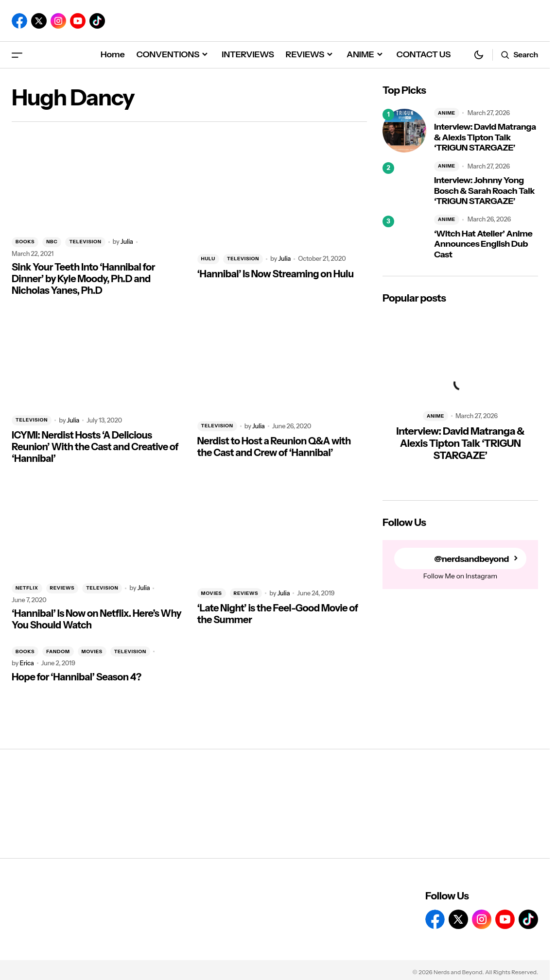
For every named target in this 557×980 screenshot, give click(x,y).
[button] (17, 55)
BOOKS (25, 242)
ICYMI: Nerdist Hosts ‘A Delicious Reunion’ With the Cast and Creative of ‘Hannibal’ (95, 447)
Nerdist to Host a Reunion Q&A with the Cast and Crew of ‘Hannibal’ (274, 447)
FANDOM (58, 651)
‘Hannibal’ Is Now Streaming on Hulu (276, 274)
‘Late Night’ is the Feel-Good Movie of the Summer (278, 614)
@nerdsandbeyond (471, 559)
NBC (52, 242)
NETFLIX (27, 588)
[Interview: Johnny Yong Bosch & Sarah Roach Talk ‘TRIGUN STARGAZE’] (404, 184)
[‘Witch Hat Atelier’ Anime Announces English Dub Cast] (404, 237)
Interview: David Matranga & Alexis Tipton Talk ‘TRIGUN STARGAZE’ (485, 137)
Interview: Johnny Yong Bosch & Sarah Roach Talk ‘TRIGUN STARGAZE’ (484, 191)
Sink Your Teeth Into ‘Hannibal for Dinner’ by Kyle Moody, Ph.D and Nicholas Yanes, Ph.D (83, 279)
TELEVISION (85, 242)
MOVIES (212, 593)
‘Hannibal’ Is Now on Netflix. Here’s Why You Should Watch (96, 619)
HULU (208, 259)
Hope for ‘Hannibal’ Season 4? (77, 677)
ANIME (447, 113)
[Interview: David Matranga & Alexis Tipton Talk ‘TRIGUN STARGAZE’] (404, 131)
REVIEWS (62, 588)
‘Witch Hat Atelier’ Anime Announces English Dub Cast (483, 244)
